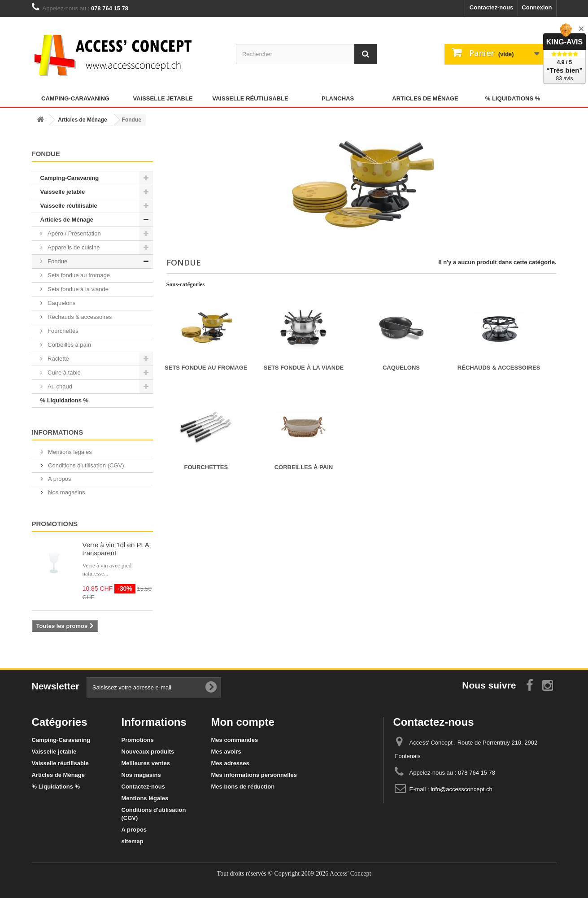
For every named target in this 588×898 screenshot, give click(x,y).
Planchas (338, 98)
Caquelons (61, 303)
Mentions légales (69, 452)
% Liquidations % (513, 98)
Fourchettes (62, 331)
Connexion (537, 7)
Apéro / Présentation (74, 233)
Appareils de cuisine (73, 247)
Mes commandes (235, 740)
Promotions (55, 524)
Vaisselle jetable (163, 98)
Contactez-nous (492, 7)
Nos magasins (66, 492)
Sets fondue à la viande (78, 289)
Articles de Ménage (425, 98)
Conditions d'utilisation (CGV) (85, 465)
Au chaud (59, 386)
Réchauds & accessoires (79, 317)
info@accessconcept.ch (462, 789)
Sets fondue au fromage (78, 275)
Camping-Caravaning (75, 98)
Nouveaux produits (148, 752)
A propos (59, 479)
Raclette (58, 359)
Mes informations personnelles (254, 775)
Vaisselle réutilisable (250, 98)
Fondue (57, 261)
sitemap (133, 841)
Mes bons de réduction (243, 787)
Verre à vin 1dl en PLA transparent (116, 549)
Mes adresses (230, 763)
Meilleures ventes (146, 763)
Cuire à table (63, 373)
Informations (58, 432)
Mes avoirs (226, 752)
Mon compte (243, 722)
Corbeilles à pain (69, 345)
